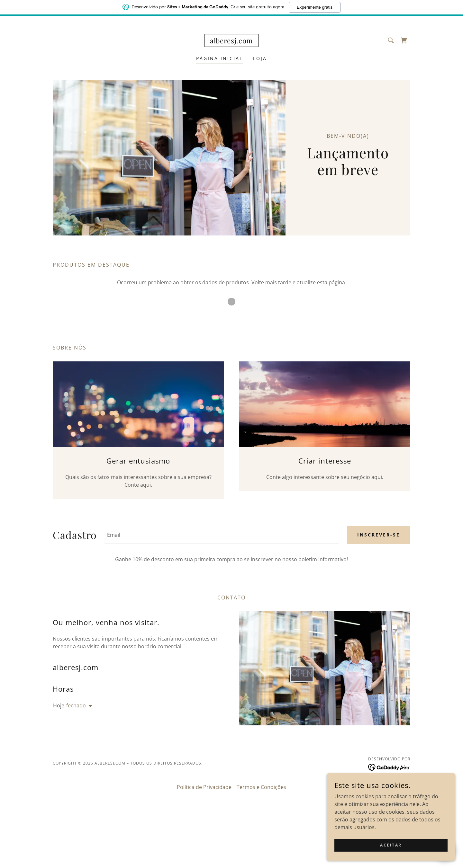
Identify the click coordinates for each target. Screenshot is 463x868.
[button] (89, 706)
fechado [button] (76, 705)
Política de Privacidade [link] (204, 787)
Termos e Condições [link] (261, 787)
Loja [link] (260, 58)
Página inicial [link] (219, 58)
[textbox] (222, 535)
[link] (232, 41)
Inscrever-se (379, 535)
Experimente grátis (315, 7)
